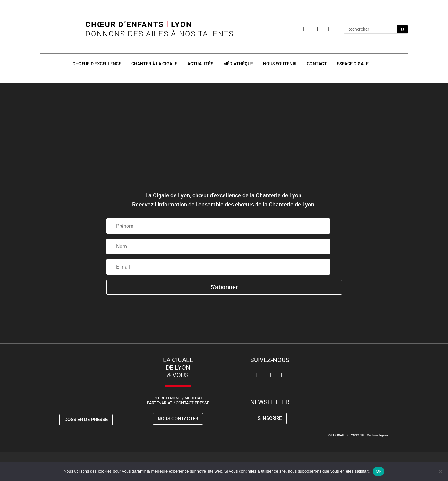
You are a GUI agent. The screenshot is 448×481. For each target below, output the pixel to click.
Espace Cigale (353, 64)
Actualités (200, 64)
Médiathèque (238, 64)
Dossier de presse (86, 420)
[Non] (440, 471)
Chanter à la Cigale (154, 64)
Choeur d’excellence (97, 64)
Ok (378, 471)
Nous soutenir (280, 64)
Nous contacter (178, 419)
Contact (317, 64)
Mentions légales (378, 435)
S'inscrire (270, 418)
